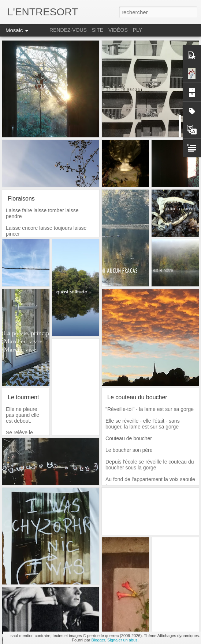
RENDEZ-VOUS (68, 30)
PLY (137, 30)
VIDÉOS (119, 30)
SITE (98, 30)
